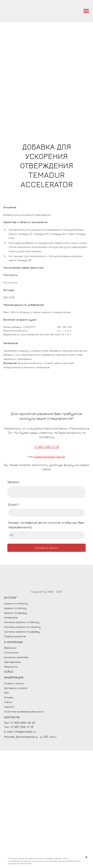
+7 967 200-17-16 (47, 447)
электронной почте (50, 456)
